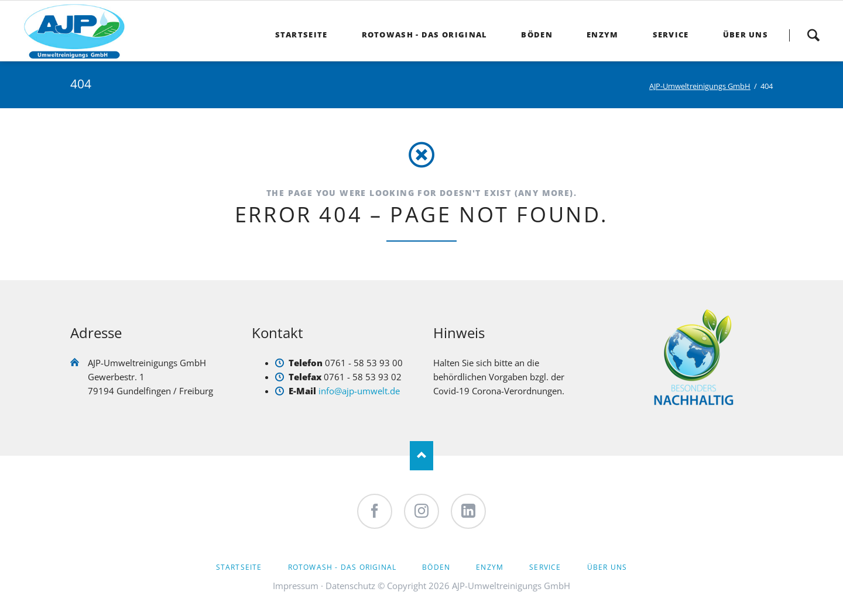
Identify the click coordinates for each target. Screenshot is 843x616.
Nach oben (421, 456)
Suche (813, 35)
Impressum (296, 586)
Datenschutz (350, 586)
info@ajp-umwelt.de (359, 391)
